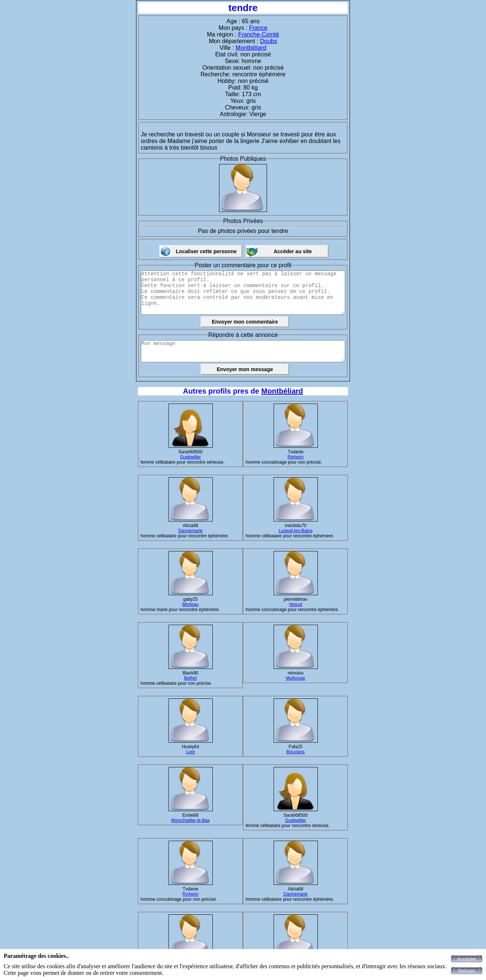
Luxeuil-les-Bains (296, 531)
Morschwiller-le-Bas (190, 820)
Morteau (190, 604)
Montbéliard (251, 48)
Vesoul (295, 604)
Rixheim (296, 457)
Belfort (190, 678)
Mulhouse (295, 678)
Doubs (268, 41)
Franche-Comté (259, 34)
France (258, 28)
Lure (190, 752)
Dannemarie (190, 531)
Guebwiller (190, 457)
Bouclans (296, 752)
